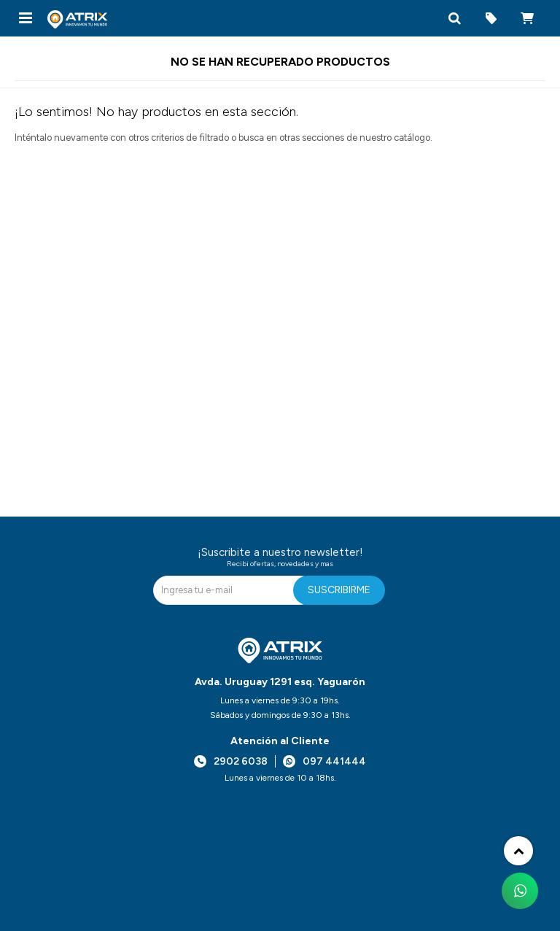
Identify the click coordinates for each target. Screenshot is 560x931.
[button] (454, 18)
